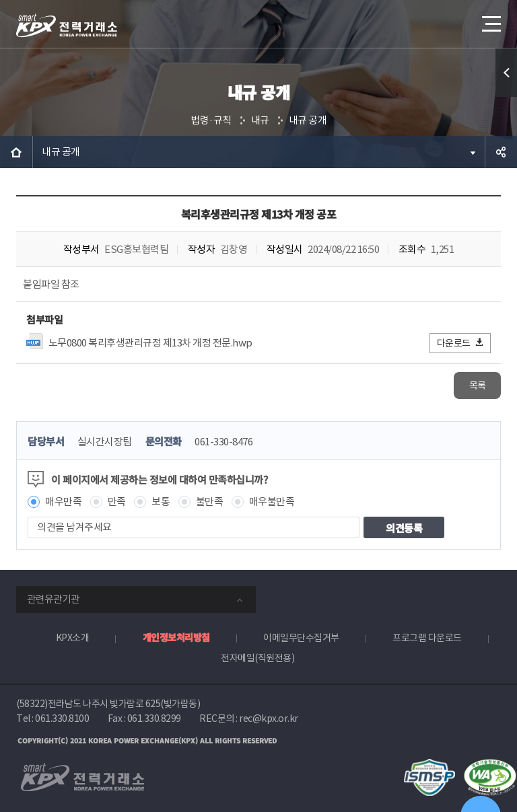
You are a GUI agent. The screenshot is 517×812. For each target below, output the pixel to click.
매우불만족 (272, 502)
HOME (16, 152)
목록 (478, 385)
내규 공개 (308, 120)
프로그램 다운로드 (427, 638)
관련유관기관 (53, 599)
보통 (161, 502)
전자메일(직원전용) (257, 658)
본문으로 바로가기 (0, 0)
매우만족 (63, 502)
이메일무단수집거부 (301, 638)
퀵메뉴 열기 (506, 73)
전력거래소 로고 (67, 26)
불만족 (210, 502)
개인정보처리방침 (176, 637)
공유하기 (501, 152)
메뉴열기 (490, 20)
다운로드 (461, 343)
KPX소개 (73, 638)
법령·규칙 (211, 120)
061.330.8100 (62, 718)
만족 (117, 502)
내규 (260, 120)
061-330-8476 (223, 442)
